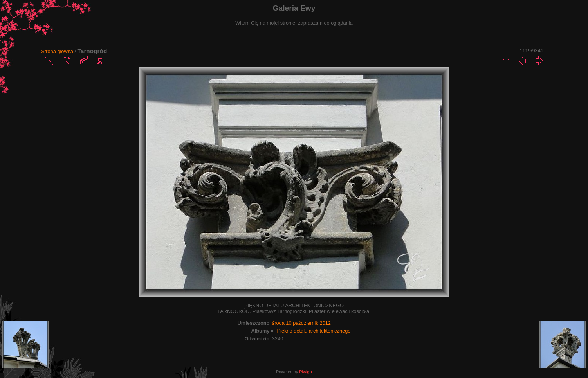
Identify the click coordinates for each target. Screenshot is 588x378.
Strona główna (57, 51)
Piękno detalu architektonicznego (314, 331)
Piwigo (305, 372)
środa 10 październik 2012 (301, 323)
